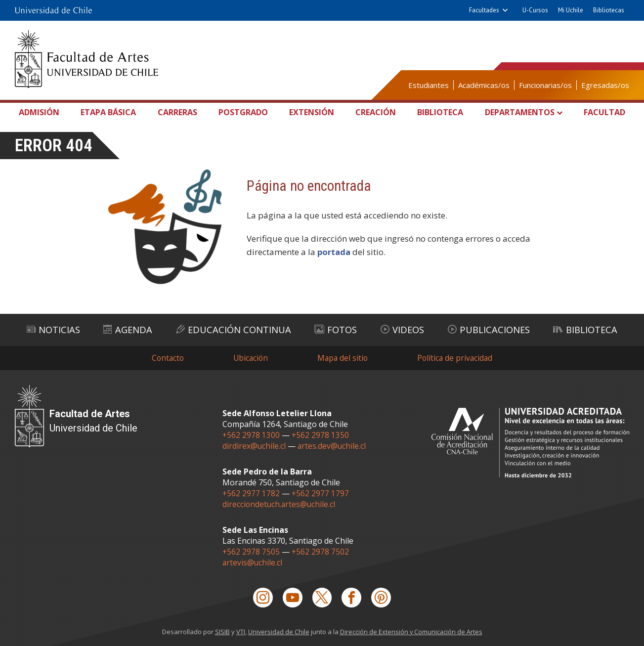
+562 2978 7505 (251, 551)
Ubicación (250, 356)
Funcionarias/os (545, 85)
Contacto (166, 356)
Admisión (42, 112)
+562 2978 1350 (321, 434)
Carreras (179, 112)
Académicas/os (484, 85)
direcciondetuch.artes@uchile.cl (280, 503)
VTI (240, 632)
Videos (401, 328)
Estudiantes (429, 85)
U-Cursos (535, 10)
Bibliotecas (609, 10)
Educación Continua (234, 328)
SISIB (221, 632)
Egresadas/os (605, 85)
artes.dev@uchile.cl (333, 445)
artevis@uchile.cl (253, 561)
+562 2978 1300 (251, 434)
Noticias (53, 328)
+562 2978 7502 (321, 551)
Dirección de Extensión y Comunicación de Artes (412, 632)
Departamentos (517, 112)
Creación (374, 112)
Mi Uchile (571, 10)
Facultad (602, 112)
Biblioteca (437, 112)
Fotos (336, 328)
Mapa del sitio (343, 356)
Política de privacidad (457, 356)
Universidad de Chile (278, 632)
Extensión (311, 112)
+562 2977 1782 (251, 492)
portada (334, 252)
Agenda (127, 328)
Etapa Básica (111, 112)
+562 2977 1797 (321, 492)
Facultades (484, 10)
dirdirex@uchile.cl (254, 445)
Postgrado (244, 112)
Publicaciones (487, 328)
